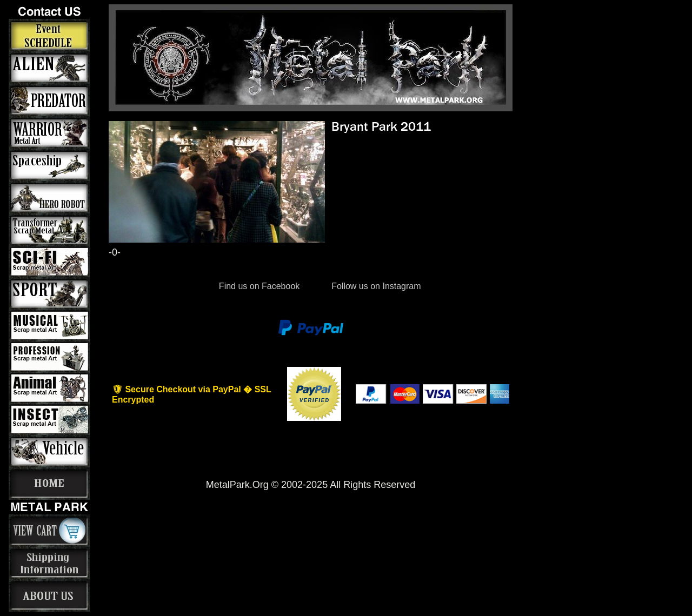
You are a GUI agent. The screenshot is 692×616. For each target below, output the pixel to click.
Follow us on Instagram (375, 286)
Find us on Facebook (259, 286)
